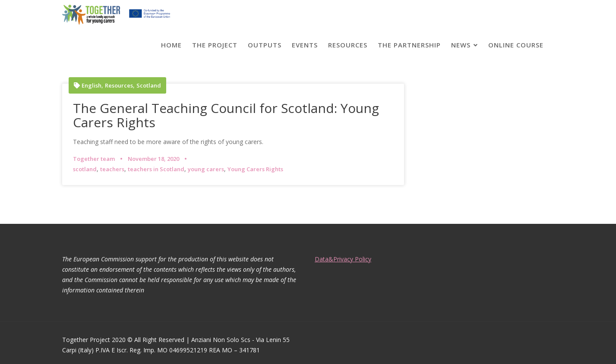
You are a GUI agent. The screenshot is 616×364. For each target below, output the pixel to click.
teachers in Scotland (156, 169)
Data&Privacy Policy (343, 259)
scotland (85, 169)
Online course (516, 45)
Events (305, 45)
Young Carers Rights (255, 169)
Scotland (149, 86)
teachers (112, 169)
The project (215, 45)
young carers (206, 169)
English (92, 86)
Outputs (265, 45)
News (461, 45)
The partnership (409, 45)
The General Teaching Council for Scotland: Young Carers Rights (226, 115)
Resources (348, 45)
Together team (94, 159)
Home (171, 45)
